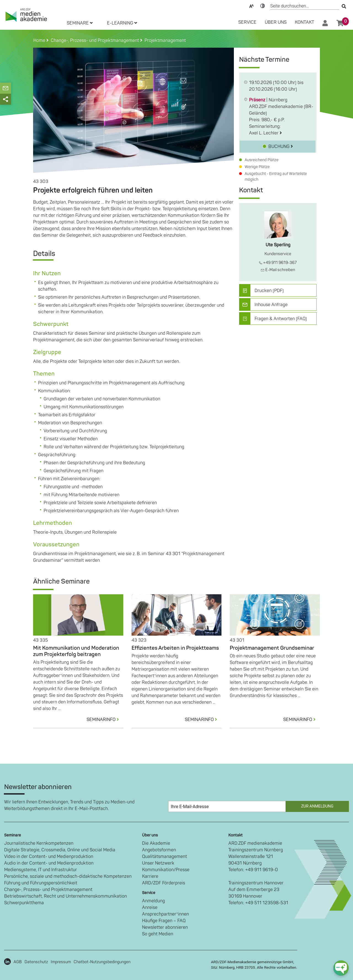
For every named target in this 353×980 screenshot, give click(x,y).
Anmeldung (153, 901)
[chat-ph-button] (341, 968)
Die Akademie (156, 843)
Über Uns (276, 22)
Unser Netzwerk (158, 863)
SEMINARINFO (105, 720)
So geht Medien (158, 934)
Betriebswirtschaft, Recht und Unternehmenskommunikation (65, 896)
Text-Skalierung (252, 6)
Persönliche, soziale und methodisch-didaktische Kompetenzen (68, 876)
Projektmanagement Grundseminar (272, 648)
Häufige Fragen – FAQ (164, 921)
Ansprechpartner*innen (165, 914)
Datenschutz (36, 962)
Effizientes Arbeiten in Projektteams (175, 648)
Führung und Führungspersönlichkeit (41, 883)
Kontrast (263, 6)
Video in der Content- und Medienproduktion (49, 857)
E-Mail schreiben (278, 270)
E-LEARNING (122, 23)
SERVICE (247, 22)
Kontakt (304, 22)
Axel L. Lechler (265, 133)
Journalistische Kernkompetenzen (39, 843)
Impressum (61, 962)
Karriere (150, 876)
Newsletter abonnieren (165, 927)
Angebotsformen (159, 850)
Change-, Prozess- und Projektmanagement (48, 890)
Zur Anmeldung (317, 806)
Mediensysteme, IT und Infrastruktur (41, 870)
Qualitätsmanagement (165, 857)
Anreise (150, 908)
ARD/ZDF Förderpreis (164, 883)
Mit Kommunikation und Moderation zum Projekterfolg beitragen (76, 651)
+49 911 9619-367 (278, 263)
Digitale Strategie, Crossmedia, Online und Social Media (60, 850)
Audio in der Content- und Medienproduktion (49, 863)
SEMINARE (80, 23)
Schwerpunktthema (24, 903)
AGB (18, 962)
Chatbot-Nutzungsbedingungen (102, 962)
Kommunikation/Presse (166, 870)
